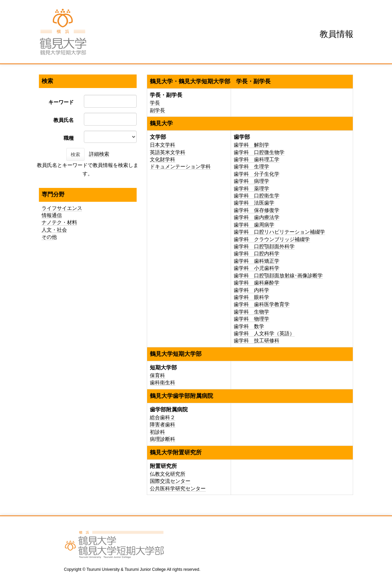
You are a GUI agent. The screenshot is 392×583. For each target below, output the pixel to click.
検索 (75, 154)
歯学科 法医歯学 (254, 203)
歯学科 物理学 (251, 319)
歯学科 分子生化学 (257, 174)
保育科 (157, 375)
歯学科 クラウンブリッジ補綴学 (272, 239)
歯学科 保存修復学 (257, 210)
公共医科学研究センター (178, 488)
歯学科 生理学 (251, 166)
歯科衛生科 (163, 382)
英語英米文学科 (168, 152)
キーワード (61, 102)
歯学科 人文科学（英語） (264, 333)
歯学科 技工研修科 (257, 340)
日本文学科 (163, 145)
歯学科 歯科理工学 (257, 159)
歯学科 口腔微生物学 (259, 152)
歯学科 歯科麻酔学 (257, 283)
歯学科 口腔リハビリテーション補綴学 (279, 232)
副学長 (157, 110)
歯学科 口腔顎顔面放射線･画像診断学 (278, 275)
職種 (69, 138)
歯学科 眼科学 (251, 297)
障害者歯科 (163, 424)
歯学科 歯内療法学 (257, 217)
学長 (155, 103)
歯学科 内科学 (251, 290)
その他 (49, 237)
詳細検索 (99, 154)
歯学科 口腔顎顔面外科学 (264, 246)
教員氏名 (64, 120)
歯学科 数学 (249, 326)
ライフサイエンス (62, 208)
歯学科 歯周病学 (254, 225)
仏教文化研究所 (168, 474)
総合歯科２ (163, 417)
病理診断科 (163, 439)
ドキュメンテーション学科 (180, 166)
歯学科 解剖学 (251, 145)
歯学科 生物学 (251, 312)
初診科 (157, 432)
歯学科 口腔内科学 (257, 253)
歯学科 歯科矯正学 (257, 261)
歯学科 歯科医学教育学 (262, 304)
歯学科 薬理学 (251, 188)
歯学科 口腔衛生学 (257, 196)
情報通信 (52, 215)
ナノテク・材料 (59, 222)
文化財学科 (163, 159)
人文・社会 (54, 230)
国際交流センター (170, 481)
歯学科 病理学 (251, 181)
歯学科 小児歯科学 (257, 268)
